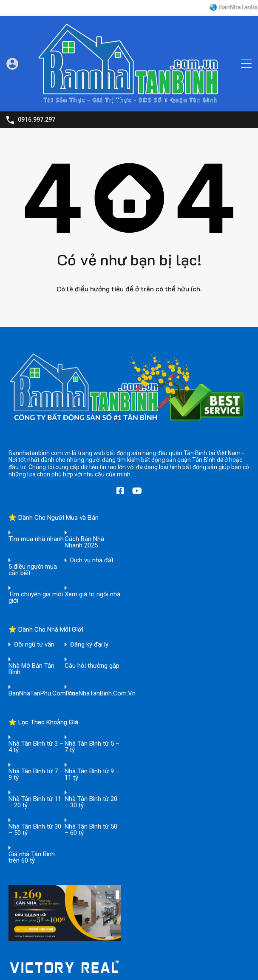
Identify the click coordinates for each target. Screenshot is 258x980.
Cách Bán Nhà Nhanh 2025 (84, 542)
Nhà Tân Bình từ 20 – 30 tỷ (91, 802)
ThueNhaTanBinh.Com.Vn (100, 694)
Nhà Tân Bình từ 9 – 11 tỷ (92, 775)
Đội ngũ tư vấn (34, 645)
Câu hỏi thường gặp (92, 666)
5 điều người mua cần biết (33, 570)
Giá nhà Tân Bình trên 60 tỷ (32, 857)
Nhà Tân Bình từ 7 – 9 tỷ (36, 775)
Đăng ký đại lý (89, 645)
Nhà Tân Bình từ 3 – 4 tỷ (36, 747)
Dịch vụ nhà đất (92, 560)
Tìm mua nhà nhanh (36, 539)
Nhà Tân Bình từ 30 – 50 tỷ (35, 830)
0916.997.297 (37, 120)
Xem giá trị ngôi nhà (92, 594)
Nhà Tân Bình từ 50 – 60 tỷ (91, 830)
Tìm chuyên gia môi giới (36, 598)
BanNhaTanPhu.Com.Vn (42, 694)
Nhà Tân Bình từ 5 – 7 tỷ (92, 747)
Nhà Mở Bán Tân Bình (31, 669)
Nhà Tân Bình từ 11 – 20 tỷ (35, 802)
